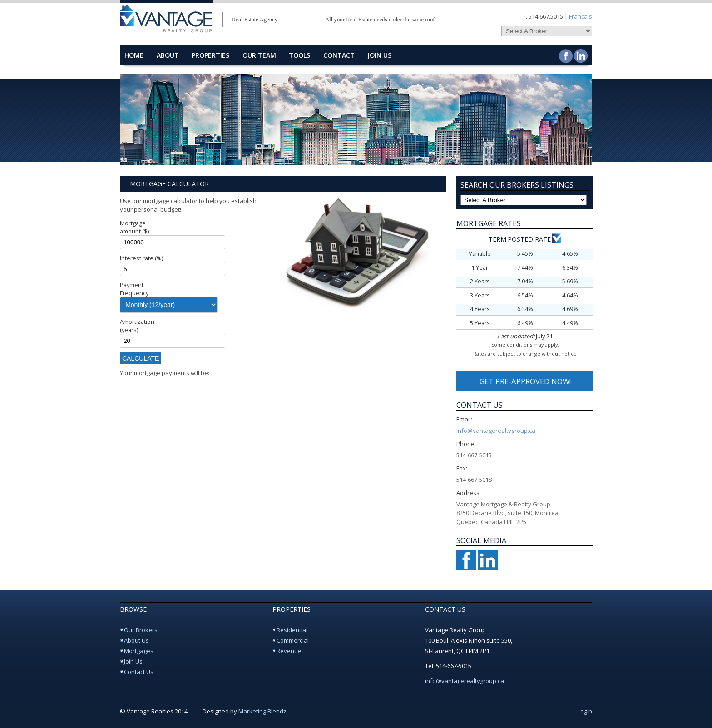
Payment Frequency (134, 289)
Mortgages (139, 651)
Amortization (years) (137, 326)
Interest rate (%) (141, 258)
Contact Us (139, 672)
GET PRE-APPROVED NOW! (525, 381)
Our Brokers (141, 630)
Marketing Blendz (262, 711)
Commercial (293, 640)
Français (581, 16)
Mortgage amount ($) (134, 227)
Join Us (379, 55)
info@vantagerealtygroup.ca (496, 431)
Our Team (259, 55)
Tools (299, 55)
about (168, 55)
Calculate (141, 358)
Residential (292, 630)
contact (339, 55)
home (134, 55)
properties (210, 55)
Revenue (289, 651)
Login (585, 711)
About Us (136, 640)
